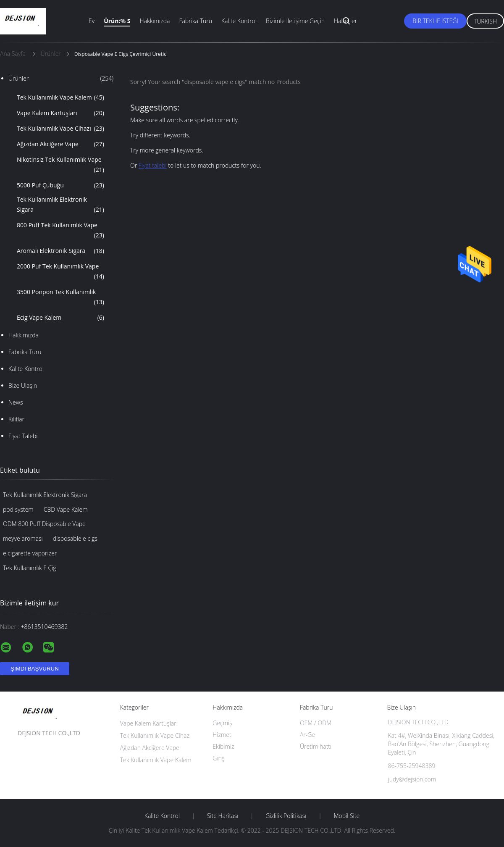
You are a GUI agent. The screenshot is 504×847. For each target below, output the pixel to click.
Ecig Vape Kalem (60, 318)
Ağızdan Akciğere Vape (60, 144)
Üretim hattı (316, 746)
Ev (92, 21)
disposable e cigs (75, 538)
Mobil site (346, 816)
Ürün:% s (117, 21)
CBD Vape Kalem (66, 509)
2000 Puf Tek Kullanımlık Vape (60, 272)
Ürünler (61, 79)
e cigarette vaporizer (30, 553)
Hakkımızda (155, 21)
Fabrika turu (196, 21)
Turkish (485, 21)
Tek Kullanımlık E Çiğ (30, 568)
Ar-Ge (307, 735)
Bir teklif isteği (435, 21)
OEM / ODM (316, 723)
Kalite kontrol (239, 21)
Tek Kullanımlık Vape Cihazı (60, 129)
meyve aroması (23, 538)
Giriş (218, 758)
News (16, 402)
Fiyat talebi (23, 436)
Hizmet (222, 735)
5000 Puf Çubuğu (60, 185)
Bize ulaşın (23, 385)
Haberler (345, 21)
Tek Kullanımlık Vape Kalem (60, 97)
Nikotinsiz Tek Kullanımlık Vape (60, 165)
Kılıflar (16, 419)
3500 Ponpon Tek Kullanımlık (60, 297)
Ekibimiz (223, 746)
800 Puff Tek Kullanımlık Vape (60, 231)
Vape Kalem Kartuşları (60, 113)
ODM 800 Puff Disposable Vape (44, 524)
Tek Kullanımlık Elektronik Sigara (60, 205)
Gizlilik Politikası (286, 816)
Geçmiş (222, 723)
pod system (18, 509)
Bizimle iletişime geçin (295, 21)
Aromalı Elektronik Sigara (60, 251)
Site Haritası (223, 816)
